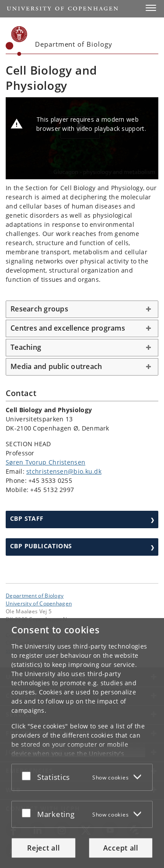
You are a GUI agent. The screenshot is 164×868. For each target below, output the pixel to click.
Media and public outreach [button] (56, 366)
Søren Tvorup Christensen (45, 462)
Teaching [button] (26, 347)
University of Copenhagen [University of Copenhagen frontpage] (39, 603)
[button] (151, 8)
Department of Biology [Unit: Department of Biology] (35, 595)
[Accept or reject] (28, 776)
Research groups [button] (39, 309)
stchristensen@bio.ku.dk (64, 471)
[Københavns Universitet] (17, 41)
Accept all (121, 848)
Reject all (43, 848)
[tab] (82, 309)
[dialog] (82, 743)
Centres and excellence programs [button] (68, 328)
